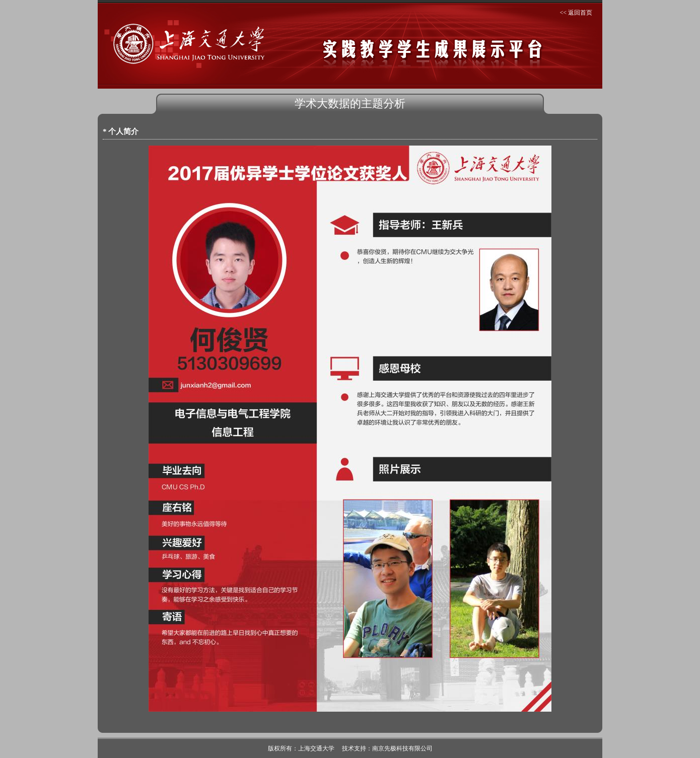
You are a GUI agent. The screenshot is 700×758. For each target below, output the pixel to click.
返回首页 (580, 13)
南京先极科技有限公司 (402, 748)
